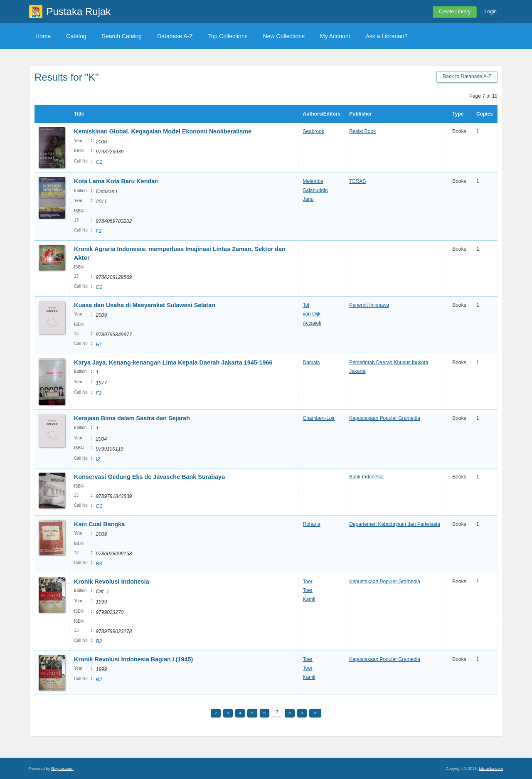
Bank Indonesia (366, 477)
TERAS (357, 181)
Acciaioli (312, 323)
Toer (308, 582)
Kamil (309, 599)
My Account (335, 36)
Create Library (455, 12)
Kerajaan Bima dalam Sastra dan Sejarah (132, 418)
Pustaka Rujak (79, 11)
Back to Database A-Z (467, 76)
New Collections (284, 36)
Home (43, 36)
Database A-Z (175, 36)
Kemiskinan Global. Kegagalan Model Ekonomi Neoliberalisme (163, 131)
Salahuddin (315, 190)
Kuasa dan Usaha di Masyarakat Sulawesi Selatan (145, 305)
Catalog (76, 36)
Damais (312, 362)
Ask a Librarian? (386, 36)
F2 (99, 231)
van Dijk (312, 314)
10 (315, 713)
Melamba (313, 181)
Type (458, 114)
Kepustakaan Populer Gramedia (385, 418)
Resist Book (362, 131)
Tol (306, 305)
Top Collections (228, 36)
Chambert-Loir (319, 418)
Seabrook (314, 131)
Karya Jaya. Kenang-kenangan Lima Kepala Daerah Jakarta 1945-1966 (173, 362)
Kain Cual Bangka (99, 524)
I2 (98, 459)
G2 (99, 287)
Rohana (312, 524)
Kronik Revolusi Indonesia (112, 582)
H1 (99, 345)
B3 (99, 564)
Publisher (361, 114)
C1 (99, 162)
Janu (308, 199)
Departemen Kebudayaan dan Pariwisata (395, 524)
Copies (485, 114)
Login (491, 12)
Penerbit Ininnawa (369, 305)
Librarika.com (491, 768)
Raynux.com (62, 768)
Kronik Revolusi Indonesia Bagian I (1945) (133, 659)
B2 (99, 641)
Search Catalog (122, 36)
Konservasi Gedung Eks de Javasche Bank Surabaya (149, 477)
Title (79, 114)
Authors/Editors (322, 114)
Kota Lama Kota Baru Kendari (116, 181)
